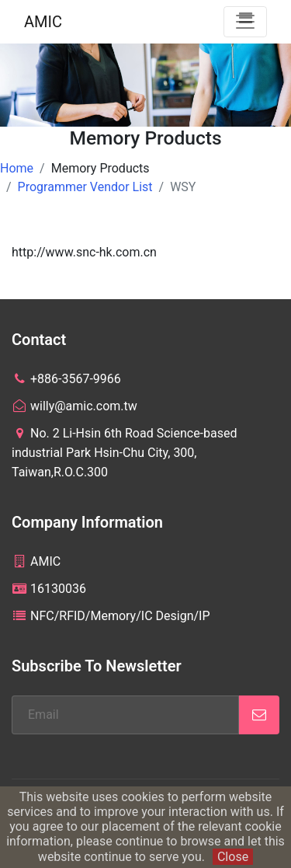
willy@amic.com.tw (74, 406)
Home (17, 168)
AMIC (43, 22)
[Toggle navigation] (245, 22)
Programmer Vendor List (85, 187)
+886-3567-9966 (66, 379)
